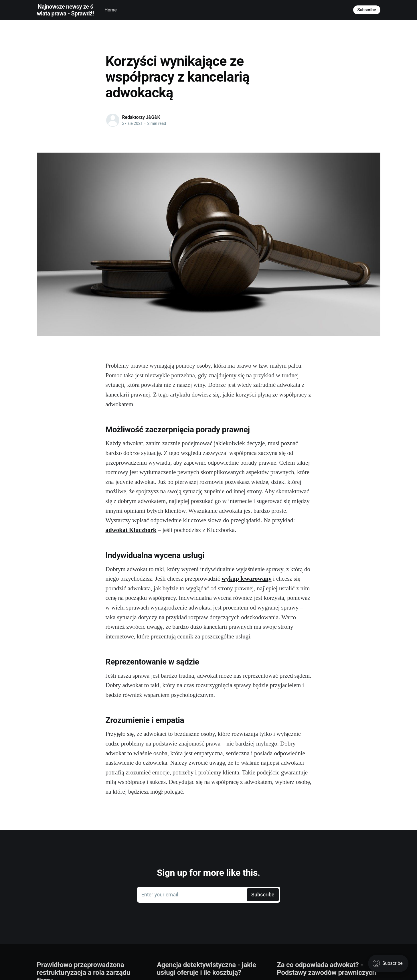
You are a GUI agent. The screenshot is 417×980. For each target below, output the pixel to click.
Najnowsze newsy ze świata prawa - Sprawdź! (65, 10)
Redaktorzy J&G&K (141, 117)
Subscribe (367, 10)
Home (111, 10)
